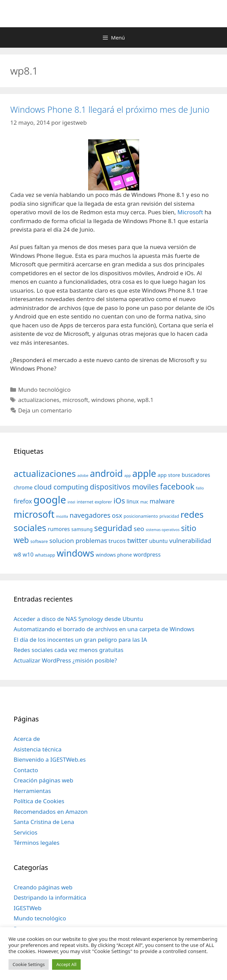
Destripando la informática (50, 897)
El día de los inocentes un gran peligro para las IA (80, 640)
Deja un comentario (45, 410)
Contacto (26, 770)
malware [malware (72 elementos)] (162, 501)
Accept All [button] (66, 964)
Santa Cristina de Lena (44, 822)
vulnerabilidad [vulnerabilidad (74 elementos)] (190, 540)
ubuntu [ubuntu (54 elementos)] (158, 541)
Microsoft (190, 212)
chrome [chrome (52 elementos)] (23, 487)
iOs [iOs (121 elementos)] (119, 501)
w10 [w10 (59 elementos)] (28, 554)
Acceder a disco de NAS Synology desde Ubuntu (78, 619)
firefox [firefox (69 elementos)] (23, 501)
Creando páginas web (43, 887)
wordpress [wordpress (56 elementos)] (147, 555)
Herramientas (32, 791)
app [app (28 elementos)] (127, 476)
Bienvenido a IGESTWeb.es (50, 759)
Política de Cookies (39, 801)
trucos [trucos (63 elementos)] (117, 541)
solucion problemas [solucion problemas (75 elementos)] (78, 540)
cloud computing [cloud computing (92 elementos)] (61, 487)
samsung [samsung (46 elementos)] (82, 529)
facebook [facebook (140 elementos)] (177, 486)
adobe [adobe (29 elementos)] (83, 475)
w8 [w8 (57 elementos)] (17, 555)
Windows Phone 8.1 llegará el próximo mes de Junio (110, 109)
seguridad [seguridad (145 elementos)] (113, 528)
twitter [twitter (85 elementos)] (137, 540)
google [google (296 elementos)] (50, 500)
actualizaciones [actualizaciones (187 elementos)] (45, 474)
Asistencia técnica (38, 749)
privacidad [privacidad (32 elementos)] (169, 516)
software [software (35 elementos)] (39, 541)
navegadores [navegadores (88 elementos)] (90, 515)
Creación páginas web (43, 780)
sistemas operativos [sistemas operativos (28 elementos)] (163, 530)
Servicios (26, 832)
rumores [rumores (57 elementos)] (59, 529)
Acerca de (27, 739)
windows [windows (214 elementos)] (75, 553)
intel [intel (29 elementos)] (71, 502)
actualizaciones (39, 400)
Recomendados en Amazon (51, 812)
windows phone (113, 400)
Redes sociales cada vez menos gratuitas (69, 650)
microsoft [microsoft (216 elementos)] (34, 514)
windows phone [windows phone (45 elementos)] (114, 555)
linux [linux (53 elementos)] (133, 501)
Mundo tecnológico (44, 390)
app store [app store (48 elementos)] (169, 475)
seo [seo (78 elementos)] (139, 529)
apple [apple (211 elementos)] (144, 473)
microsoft (75, 400)
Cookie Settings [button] (29, 964)
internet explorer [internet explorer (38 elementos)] (95, 502)
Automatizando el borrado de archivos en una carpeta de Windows (104, 629)
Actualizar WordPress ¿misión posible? (65, 660)
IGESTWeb (28, 908)
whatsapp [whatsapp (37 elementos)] (45, 555)
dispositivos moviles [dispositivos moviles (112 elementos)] (124, 487)
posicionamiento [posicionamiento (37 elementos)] (141, 516)
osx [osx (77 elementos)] (117, 515)
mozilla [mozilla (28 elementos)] (62, 516)
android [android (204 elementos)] (106, 473)
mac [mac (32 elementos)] (144, 502)
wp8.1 (145, 400)
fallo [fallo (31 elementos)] (200, 488)
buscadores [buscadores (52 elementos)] (196, 475)
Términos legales (37, 843)
